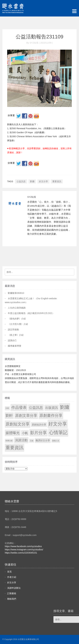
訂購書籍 (12, 593)
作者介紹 (12, 577)
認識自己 (12, 340)
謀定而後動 (13, 330)
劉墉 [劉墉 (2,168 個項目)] (65, 407)
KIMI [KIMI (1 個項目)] (7, 408)
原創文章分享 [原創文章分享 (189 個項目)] (26, 416)
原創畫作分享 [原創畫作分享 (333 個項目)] (51, 415)
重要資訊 (57, 181)
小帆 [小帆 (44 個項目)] (25, 433)
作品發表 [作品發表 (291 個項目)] (19, 407)
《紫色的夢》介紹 (17, 319)
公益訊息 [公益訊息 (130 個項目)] (36, 408)
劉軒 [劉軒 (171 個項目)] (9, 416)
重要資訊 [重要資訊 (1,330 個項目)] (15, 448)
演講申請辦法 (14, 588)
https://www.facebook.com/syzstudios (23, 546)
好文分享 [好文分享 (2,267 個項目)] (58, 424)
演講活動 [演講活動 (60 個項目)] (21, 440)
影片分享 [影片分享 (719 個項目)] (38, 433)
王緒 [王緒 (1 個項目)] (32, 441)
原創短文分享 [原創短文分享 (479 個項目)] (18, 424)
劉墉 (32, 181)
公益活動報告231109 (39, 37)
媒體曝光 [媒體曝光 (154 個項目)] (13, 433)
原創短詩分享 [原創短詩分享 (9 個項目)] (39, 425)
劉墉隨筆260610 (16, 293)
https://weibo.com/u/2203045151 (21, 553)
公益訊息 (21, 181)
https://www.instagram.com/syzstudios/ (24, 550)
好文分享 (43, 181)
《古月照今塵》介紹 (18, 324)
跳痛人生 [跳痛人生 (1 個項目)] (56, 441)
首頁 (9, 572)
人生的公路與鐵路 (17, 308)
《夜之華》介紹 (16, 335)
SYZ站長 (32, 197)
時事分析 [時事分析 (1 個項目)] (9, 441)
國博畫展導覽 (15, 346)
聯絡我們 (12, 599)
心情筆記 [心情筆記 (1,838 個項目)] (58, 432)
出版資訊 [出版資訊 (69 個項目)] (52, 408)
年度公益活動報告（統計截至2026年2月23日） (31, 313)
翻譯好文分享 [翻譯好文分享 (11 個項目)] (43, 440)
